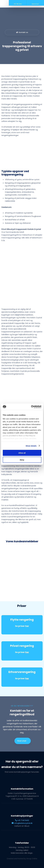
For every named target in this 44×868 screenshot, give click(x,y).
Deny (22, 460)
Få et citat (22, 741)
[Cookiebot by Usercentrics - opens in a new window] (31, 407)
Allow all (22, 453)
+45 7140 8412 (22, 820)
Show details (31, 446)
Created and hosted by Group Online (22, 859)
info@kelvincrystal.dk (22, 823)
